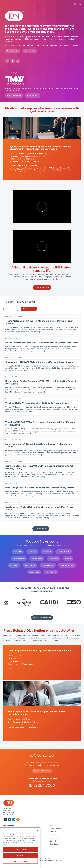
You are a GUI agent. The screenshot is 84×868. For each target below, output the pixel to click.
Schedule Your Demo (42, 287)
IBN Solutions (9, 826)
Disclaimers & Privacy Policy (42, 858)
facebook (13, 61)
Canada (11, 658)
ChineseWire (47, 552)
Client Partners (55, 829)
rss (18, 819)
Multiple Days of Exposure (21, 159)
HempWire (68, 558)
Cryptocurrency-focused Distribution (22, 728)
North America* (14, 661)
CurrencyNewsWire (19, 558)
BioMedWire (32, 552)
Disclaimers (54, 844)
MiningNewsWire (30, 565)
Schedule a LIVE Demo (42, 771)
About (52, 826)
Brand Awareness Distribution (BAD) (22, 722)
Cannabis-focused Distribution (20, 725)
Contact (53, 841)
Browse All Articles (41, 529)
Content (53, 832)
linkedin (18, 61)
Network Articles (29, 309)
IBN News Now (30, 51)
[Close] (38, 831)
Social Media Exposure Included (23, 161)
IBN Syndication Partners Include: (24, 166)
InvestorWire (14, 565)
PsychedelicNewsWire (67, 565)
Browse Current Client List (42, 618)
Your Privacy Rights (20, 861)
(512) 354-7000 (42, 786)
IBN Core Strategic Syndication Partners (27, 154)
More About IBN (13, 51)
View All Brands (33, 96)
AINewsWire (18, 552)
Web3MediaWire (51, 572)
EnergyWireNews (37, 558)
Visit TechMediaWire (14, 96)
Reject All (20, 855)
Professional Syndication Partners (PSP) (26, 156)
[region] (20, 848)
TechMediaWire (34, 572)
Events (52, 835)
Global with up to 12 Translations (20, 664)
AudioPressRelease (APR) (18, 719)
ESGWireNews (53, 558)
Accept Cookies (20, 849)
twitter (7, 61)
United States (13, 656)
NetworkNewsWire (48, 565)
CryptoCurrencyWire (64, 552)
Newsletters (54, 838)
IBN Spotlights (11, 309)
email (49, 781)
